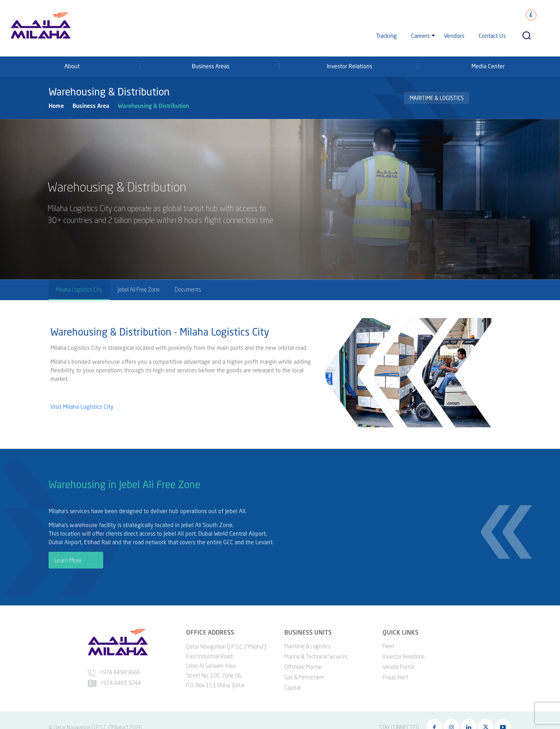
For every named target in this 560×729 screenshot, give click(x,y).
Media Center (488, 66)
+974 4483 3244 (114, 680)
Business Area (91, 106)
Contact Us (492, 36)
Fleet (388, 644)
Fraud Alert (395, 675)
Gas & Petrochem (304, 675)
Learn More (68, 561)
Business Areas (211, 66)
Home (56, 106)
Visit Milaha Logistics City (83, 409)
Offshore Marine (303, 664)
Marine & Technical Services (316, 654)
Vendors (454, 36)
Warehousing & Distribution (153, 106)
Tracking (386, 36)
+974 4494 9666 (114, 670)
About (72, 66)
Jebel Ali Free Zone (139, 289)
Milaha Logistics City (79, 289)
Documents (188, 289)
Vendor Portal (398, 664)
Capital (292, 685)
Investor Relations (349, 66)
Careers (420, 36)
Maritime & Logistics (437, 98)
